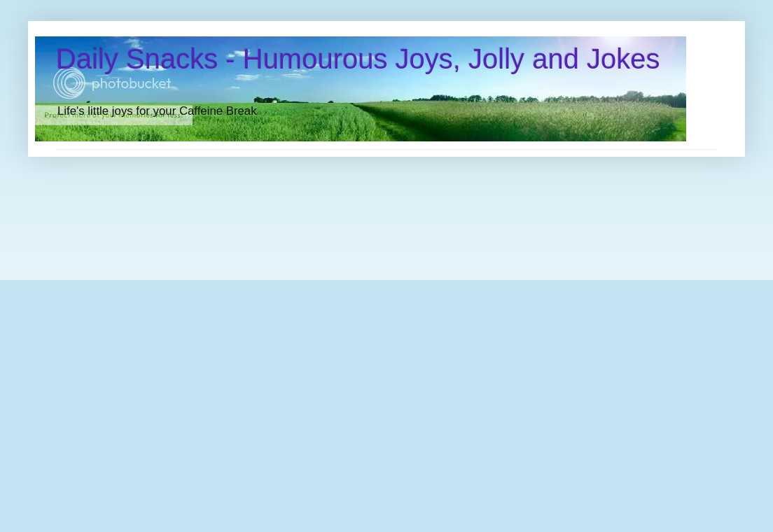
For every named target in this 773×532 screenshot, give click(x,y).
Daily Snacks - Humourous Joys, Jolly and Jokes (358, 59)
